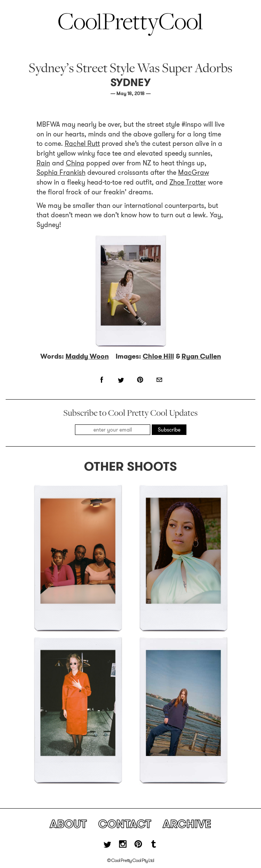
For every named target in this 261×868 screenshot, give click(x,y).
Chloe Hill (158, 356)
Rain (43, 163)
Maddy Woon (87, 356)
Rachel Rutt (82, 144)
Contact (125, 824)
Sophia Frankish (61, 173)
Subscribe (169, 430)
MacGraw (194, 173)
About (68, 824)
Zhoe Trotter (188, 182)
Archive (187, 824)
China (75, 163)
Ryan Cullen (201, 356)
